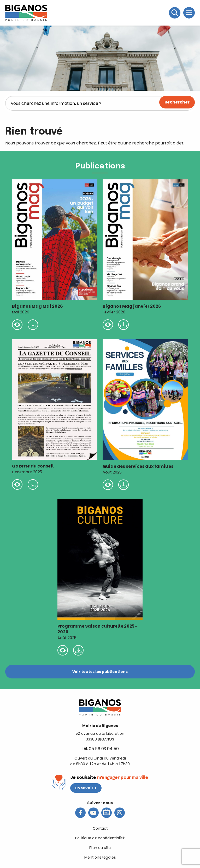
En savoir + (86, 788)
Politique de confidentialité (100, 838)
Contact (100, 828)
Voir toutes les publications (100, 672)
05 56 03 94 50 (104, 749)
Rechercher (177, 102)
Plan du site (100, 848)
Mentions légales (100, 857)
